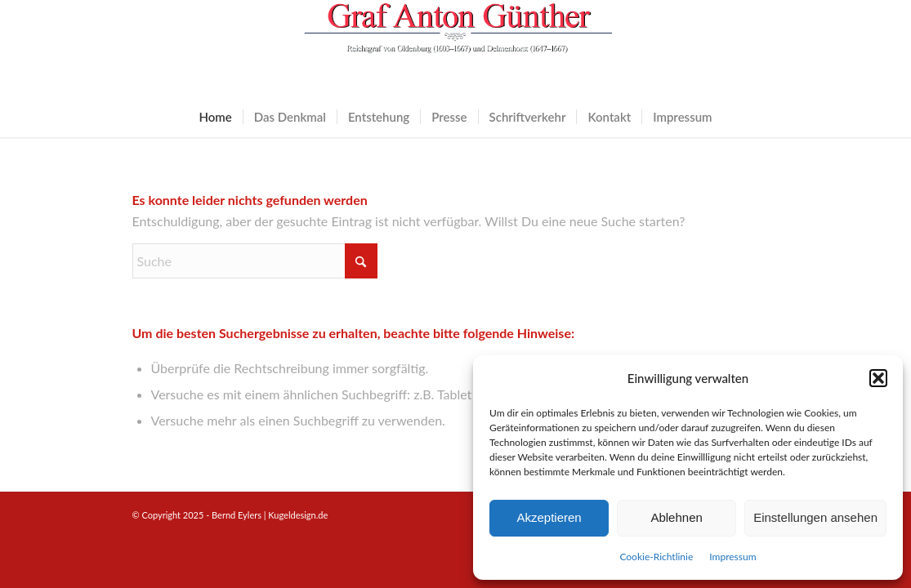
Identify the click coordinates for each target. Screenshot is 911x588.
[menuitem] (215, 117)
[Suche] (255, 261)
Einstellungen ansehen (815, 517)
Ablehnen (676, 517)
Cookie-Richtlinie (656, 557)
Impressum (732, 557)
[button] (878, 378)
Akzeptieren (549, 517)
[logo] (456, 48)
